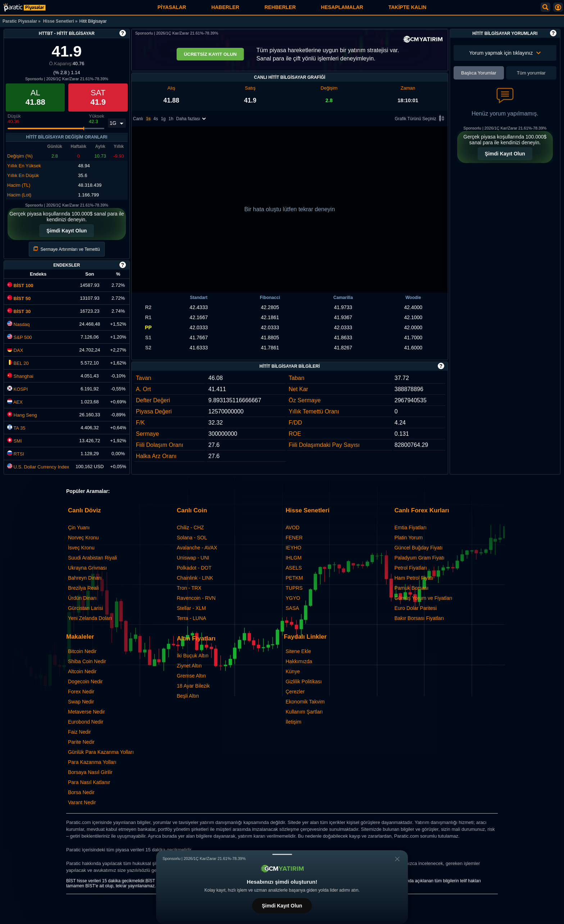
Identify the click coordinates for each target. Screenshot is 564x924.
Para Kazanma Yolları (92, 762)
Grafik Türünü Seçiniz (421, 120)
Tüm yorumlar (531, 73)
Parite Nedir (81, 742)
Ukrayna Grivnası (87, 568)
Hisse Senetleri (59, 21)
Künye (293, 671)
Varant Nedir (82, 802)
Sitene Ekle (298, 651)
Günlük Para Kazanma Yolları (101, 752)
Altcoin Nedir (82, 671)
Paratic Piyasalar (20, 21)
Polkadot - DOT (194, 568)
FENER (294, 538)
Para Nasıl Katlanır (89, 782)
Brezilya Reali (83, 588)
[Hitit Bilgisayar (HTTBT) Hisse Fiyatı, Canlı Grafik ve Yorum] (24, 7)
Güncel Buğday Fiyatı (418, 548)
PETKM (294, 578)
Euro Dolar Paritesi (415, 608)
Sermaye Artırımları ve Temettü (67, 249)
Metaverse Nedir (87, 712)
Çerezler (295, 692)
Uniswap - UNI (193, 558)
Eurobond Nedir (86, 722)
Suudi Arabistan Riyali (92, 558)
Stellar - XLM (191, 608)
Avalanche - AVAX (197, 548)
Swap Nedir (81, 702)
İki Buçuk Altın (192, 656)
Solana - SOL (192, 538)
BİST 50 (19, 298)
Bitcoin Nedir (82, 651)
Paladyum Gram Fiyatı (419, 558)
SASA (292, 608)
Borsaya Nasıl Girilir (90, 772)
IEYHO (294, 548)
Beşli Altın (188, 696)
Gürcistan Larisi (85, 608)
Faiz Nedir (79, 732)
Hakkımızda (299, 661)
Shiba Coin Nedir (87, 661)
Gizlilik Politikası (304, 681)
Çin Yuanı (79, 527)
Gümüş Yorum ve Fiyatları (423, 598)
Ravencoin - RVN (196, 598)
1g (163, 119)
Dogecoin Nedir (85, 681)
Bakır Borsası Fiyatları (419, 618)
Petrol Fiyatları (410, 568)
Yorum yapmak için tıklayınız (505, 53)
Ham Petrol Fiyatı (414, 578)
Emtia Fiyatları (410, 527)
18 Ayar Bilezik (193, 686)
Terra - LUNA (191, 618)
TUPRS (294, 588)
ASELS (294, 568)
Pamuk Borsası (411, 588)
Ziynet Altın (189, 666)
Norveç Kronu (83, 538)
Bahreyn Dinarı (85, 578)
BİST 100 (20, 286)
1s (148, 119)
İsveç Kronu (81, 548)
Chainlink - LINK (195, 578)
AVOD (293, 527)
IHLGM (294, 558)
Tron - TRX (189, 588)
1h (171, 119)
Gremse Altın (191, 676)
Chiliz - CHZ (190, 527)
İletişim (294, 722)
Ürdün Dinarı (82, 598)
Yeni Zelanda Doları (90, 618)
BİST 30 (19, 311)
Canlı (138, 119)
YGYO (293, 598)
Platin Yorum (408, 538)
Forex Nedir (81, 692)
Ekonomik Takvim (305, 702)
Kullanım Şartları (304, 712)
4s (156, 119)
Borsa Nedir (81, 792)
